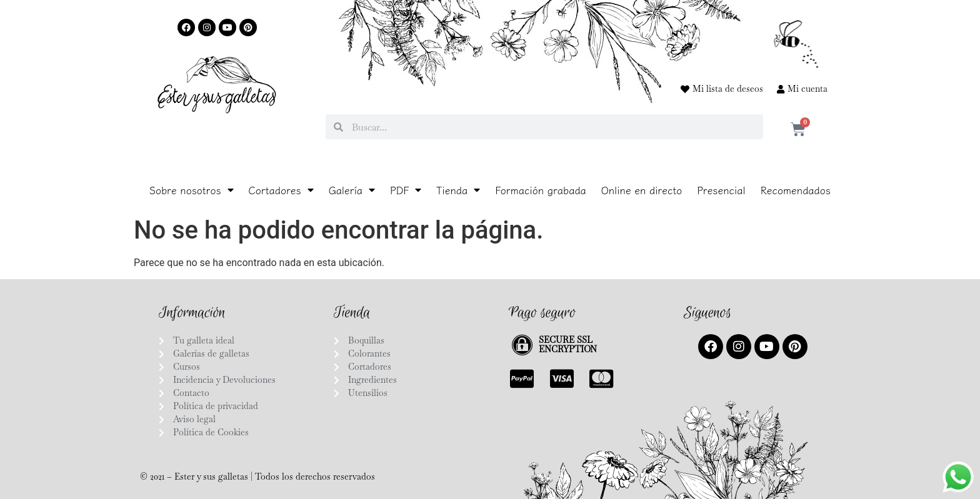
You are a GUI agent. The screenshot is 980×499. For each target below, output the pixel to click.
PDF (406, 190)
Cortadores (281, 190)
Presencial (721, 190)
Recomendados (796, 190)
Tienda (458, 190)
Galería (352, 190)
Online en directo (642, 190)
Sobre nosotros (192, 190)
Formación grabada (541, 190)
